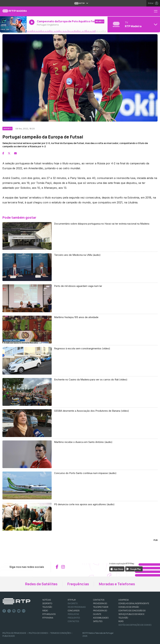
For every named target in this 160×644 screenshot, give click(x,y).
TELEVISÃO (47, 607)
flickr (24, 611)
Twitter (9, 611)
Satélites (98, 621)
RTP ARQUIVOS (49, 614)
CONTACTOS (99, 600)
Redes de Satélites (41, 584)
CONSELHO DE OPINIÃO (129, 607)
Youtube (19, 611)
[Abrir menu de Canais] (133, 24)
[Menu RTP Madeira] (157, 11)
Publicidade (9, 636)
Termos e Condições (60, 633)
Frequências (78, 584)
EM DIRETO (73, 603)
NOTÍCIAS (47, 600)
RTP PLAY (72, 600)
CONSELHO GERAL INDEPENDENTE (134, 603)
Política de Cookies (38, 633)
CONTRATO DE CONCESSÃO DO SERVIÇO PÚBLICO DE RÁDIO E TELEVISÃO (132, 614)
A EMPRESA (124, 600)
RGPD (121, 621)
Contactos (73, 621)
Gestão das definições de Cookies (135, 625)
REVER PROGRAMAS (77, 607)
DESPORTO (47, 603)
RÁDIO (45, 611)
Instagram (14, 611)
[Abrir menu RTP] (80, 3)
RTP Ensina (48, 618)
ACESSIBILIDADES (101, 618)
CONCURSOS (74, 611)
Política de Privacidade (14, 633)
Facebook (4, 611)
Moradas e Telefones (117, 584)
